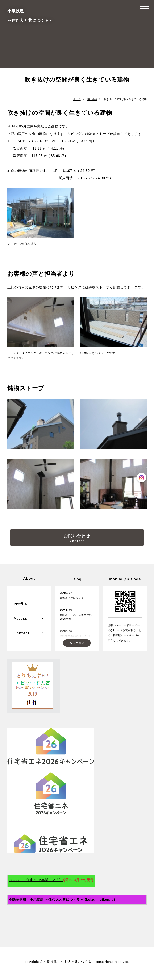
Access (20, 621)
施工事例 (92, 99)
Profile (20, 607)
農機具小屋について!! (73, 601)
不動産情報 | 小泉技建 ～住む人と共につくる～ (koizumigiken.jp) (65, 903)
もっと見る (77, 646)
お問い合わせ (77, 537)
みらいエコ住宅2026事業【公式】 (36, 883)
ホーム (77, 99)
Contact (22, 636)
